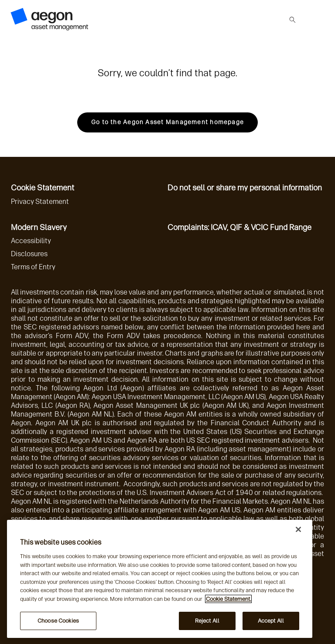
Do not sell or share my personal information (245, 188)
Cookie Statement (43, 188)
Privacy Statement (40, 202)
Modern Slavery (39, 227)
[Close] (298, 529)
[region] (160, 579)
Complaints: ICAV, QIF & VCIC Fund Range (239, 227)
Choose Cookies (58, 621)
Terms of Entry (33, 267)
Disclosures (29, 254)
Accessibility (31, 241)
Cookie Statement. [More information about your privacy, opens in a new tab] (228, 599)
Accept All (271, 621)
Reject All (207, 621)
